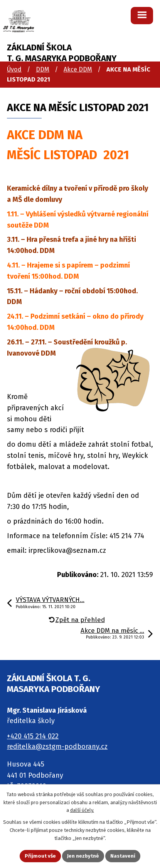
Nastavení (123, 856)
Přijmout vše (40, 856)
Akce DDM (78, 69)
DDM (43, 69)
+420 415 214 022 (33, 736)
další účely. (82, 810)
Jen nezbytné (83, 856)
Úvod (14, 69)
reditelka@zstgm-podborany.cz (57, 747)
